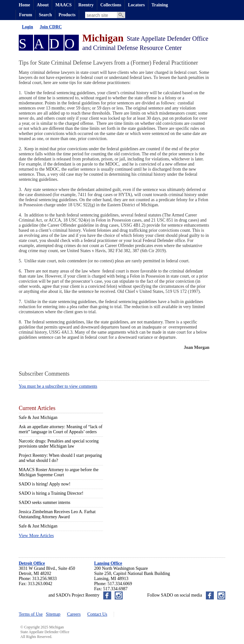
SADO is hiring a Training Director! (51, 493)
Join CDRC (51, 27)
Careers (74, 614)
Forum (26, 15)
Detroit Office (32, 563)
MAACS (63, 5)
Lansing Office (108, 563)
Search (45, 15)
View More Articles (36, 536)
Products (67, 15)
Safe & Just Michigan (38, 418)
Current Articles (37, 408)
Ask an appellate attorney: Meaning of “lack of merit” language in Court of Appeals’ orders (61, 429)
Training (160, 5)
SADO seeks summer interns (44, 502)
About (43, 5)
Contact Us (97, 614)
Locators (136, 5)
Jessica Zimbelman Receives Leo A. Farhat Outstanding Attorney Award (57, 514)
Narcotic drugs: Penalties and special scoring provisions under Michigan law (59, 444)
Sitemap (53, 614)
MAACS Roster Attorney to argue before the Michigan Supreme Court (59, 472)
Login (27, 27)
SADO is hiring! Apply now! (45, 484)
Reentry (86, 5)
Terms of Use (31, 614)
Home (24, 5)
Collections (111, 5)
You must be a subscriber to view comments (58, 386)
